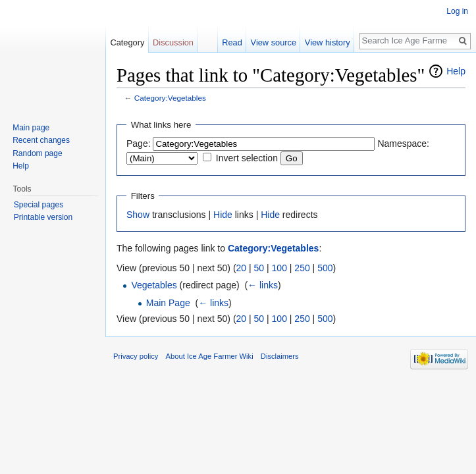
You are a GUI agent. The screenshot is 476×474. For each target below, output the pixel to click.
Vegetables (154, 285)
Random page (37, 153)
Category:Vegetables (170, 98)
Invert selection (247, 158)
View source (274, 42)
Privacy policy (136, 356)
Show (138, 215)
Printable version (43, 217)
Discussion (173, 42)
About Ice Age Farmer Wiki (210, 356)
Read (232, 42)
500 (325, 268)
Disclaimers (280, 356)
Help (456, 71)
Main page (31, 128)
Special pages (39, 205)
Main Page (168, 303)
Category (127, 42)
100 (279, 268)
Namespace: (403, 144)
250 (302, 268)
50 (259, 268)
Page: (139, 144)
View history (328, 42)
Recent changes (41, 140)
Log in (457, 11)
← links (263, 285)
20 (242, 268)
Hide (223, 215)
